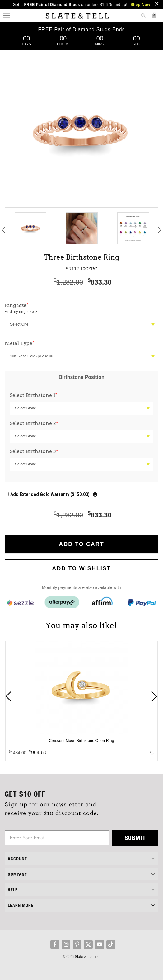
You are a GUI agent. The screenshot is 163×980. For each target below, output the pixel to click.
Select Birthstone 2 (34, 423)
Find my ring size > (21, 312)
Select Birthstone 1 (34, 395)
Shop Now (140, 5)
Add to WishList (81, 568)
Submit (135, 838)
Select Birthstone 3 (34, 451)
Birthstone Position (81, 377)
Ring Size (81, 309)
